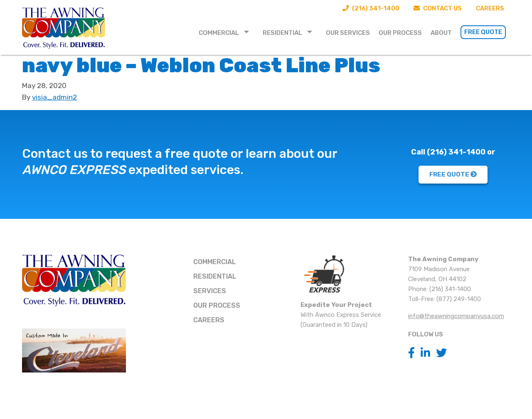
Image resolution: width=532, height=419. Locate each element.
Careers (490, 8)
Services (210, 291)
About (441, 33)
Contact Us (438, 8)
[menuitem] (226, 32)
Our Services (348, 33)
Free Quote (483, 32)
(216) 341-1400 (371, 8)
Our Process (400, 33)
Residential (282, 33)
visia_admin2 (54, 97)
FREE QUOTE (453, 174)
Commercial (219, 33)
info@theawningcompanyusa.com (456, 316)
